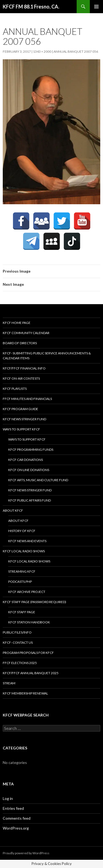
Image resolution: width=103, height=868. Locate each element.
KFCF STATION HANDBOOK (29, 622)
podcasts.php (20, 582)
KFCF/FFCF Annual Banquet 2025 (31, 673)
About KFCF (13, 510)
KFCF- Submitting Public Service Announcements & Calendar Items (47, 356)
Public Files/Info (17, 632)
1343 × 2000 (42, 51)
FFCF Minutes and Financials (27, 399)
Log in (8, 798)
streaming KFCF (22, 571)
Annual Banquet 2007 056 (76, 51)
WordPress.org (16, 828)
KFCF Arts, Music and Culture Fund (38, 480)
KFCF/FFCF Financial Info (24, 368)
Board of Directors (20, 343)
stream (9, 683)
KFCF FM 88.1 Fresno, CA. (31, 7)
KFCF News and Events (27, 541)
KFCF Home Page (17, 323)
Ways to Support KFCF (21, 429)
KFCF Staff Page (22, 612)
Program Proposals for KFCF (28, 653)
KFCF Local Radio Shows (24, 551)
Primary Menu (96, 7)
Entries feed (13, 808)
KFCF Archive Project (27, 592)
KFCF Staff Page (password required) (34, 602)
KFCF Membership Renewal (25, 693)
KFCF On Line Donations (29, 470)
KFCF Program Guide (20, 409)
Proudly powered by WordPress (26, 853)
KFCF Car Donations (26, 460)
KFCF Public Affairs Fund (30, 500)
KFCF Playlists (15, 389)
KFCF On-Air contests (21, 378)
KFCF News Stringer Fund (24, 419)
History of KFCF (22, 531)
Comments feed (17, 818)
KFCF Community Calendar (26, 333)
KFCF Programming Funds (31, 450)
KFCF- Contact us (18, 642)
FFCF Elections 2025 (20, 663)
